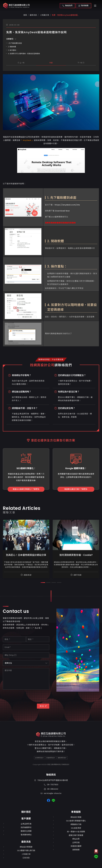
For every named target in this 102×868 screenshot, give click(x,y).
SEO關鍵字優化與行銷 (26, 851)
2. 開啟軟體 (12, 47)
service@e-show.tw (51, 793)
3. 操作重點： (13, 50)
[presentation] (20, 696)
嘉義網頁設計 (62, 758)
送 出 (43, 706)
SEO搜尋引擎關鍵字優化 (76, 821)
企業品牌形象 (26, 824)
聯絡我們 (67, 6)
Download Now (62, 211)
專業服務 (76, 812)
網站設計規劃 (76, 817)
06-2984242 (51, 789)
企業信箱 (76, 843)
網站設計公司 (24, 137)
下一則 (81, 63)
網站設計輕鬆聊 (26, 847)
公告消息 (26, 858)
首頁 (25, 15)
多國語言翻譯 (76, 846)
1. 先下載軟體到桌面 (15, 43)
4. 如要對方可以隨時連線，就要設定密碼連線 (24, 54)
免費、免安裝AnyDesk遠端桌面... (65, 15)
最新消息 (26, 842)
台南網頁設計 (39, 758)
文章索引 (11, 39)
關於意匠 (26, 812)
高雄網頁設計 (51, 758)
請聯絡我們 (63, 365)
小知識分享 (44, 15)
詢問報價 (76, 850)
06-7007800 (51, 785)
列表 (51, 63)
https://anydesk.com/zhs (67, 205)
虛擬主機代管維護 (76, 835)
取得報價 (83, 6)
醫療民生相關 (26, 831)
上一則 (21, 63)
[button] (43, 583)
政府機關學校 (26, 827)
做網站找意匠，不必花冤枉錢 (51, 359)
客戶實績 (26, 819)
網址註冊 (76, 839)
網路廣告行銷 (76, 824)
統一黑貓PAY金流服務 (76, 832)
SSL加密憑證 (76, 828)
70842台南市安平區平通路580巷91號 (51, 780)
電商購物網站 (26, 835)
